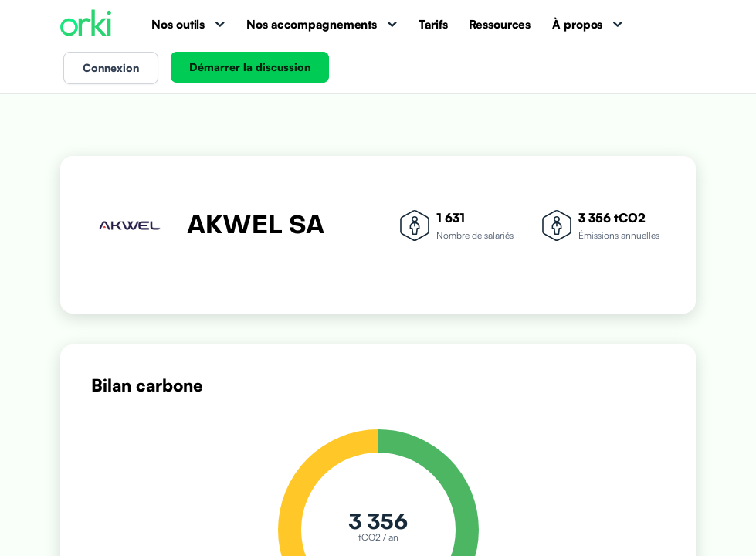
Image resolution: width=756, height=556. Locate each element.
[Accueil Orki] (86, 24)
